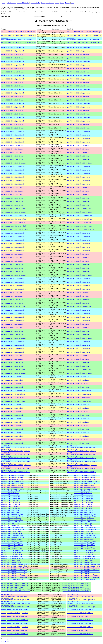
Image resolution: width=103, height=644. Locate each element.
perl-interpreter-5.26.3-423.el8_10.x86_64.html (14, 620)
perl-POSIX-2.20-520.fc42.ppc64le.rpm (78, 107)
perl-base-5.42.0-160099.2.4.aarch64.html (13, 476)
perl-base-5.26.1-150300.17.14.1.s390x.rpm (86, 568)
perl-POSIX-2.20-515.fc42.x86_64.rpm (78, 128)
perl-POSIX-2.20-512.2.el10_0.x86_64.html (13, 226)
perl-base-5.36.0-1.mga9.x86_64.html (12, 549)
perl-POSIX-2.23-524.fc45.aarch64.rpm (78, 47)
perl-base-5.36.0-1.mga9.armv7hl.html (12, 545)
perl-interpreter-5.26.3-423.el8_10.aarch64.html (14, 609)
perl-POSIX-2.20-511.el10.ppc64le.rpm (78, 286)
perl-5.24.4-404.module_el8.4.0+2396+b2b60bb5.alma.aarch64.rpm (83, 39)
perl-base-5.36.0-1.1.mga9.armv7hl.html (12, 537)
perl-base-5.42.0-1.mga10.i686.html (11, 518)
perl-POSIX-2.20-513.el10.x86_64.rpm (78, 198)
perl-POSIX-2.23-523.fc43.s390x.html (12, 82)
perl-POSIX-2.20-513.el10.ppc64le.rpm (78, 177)
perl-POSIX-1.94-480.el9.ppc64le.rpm (78, 422)
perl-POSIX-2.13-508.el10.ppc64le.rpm (78, 349)
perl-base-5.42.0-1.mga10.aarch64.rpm (85, 514)
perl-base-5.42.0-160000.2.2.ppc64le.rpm (86, 485)
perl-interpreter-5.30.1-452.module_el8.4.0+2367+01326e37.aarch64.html (15, 602)
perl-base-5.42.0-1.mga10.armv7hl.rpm (85, 516)
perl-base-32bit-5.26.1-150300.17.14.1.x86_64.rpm (77, 589)
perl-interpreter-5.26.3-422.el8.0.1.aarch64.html (14, 623)
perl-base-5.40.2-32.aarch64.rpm (83, 522)
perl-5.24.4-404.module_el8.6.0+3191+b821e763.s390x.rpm (84, 32)
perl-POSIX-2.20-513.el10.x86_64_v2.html (13, 209)
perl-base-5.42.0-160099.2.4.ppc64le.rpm (86, 477)
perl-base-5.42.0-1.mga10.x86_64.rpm (85, 520)
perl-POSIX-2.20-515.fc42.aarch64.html (12, 118)
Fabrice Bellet (5, 642)
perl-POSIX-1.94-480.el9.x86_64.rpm (78, 429)
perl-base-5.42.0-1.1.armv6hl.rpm (83, 510)
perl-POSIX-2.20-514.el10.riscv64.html (12, 146)
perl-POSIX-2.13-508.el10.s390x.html (12, 356)
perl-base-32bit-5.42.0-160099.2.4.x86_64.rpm (76, 583)
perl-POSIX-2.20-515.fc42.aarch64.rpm (78, 118)
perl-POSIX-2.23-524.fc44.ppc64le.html (12, 65)
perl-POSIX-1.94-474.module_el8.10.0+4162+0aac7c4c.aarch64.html (16, 447)
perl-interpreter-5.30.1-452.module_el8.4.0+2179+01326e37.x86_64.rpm (81, 606)
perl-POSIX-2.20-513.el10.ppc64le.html (12, 177)
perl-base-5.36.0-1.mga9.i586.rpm (84, 547)
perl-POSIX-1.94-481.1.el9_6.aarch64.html (13, 391)
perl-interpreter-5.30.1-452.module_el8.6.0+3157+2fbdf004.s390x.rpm (80, 595)
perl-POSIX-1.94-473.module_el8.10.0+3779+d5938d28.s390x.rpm (81, 468)
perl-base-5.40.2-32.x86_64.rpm (83, 524)
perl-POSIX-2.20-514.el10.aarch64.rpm (78, 132)
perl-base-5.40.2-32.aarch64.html (10, 522)
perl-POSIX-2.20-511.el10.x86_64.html (12, 300)
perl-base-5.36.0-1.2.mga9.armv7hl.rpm (85, 529)
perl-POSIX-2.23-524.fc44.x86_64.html (12, 72)
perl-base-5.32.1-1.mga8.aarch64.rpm (85, 556)
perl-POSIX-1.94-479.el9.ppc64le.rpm (78, 436)
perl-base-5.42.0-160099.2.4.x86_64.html (13, 481)
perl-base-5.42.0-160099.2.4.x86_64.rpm (86, 481)
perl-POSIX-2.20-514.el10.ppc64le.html (12, 139)
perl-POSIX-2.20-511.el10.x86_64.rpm (78, 300)
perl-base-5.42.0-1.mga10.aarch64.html (12, 514)
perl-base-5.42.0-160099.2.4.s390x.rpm (85, 479)
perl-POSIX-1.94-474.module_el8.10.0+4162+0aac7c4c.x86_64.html (15, 457)
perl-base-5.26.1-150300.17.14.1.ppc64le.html (14, 566)
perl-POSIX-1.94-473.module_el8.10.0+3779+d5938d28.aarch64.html (16, 461)
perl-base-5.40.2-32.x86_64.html (10, 524)
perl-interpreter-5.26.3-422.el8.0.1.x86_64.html (14, 634)
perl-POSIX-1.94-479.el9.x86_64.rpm (78, 443)
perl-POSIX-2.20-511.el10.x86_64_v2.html (13, 307)
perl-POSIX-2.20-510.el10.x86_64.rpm (78, 331)
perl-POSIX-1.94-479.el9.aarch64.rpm (78, 433)
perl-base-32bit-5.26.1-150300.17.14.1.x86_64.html (16, 589)
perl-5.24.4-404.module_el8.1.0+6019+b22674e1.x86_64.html (19, 42)
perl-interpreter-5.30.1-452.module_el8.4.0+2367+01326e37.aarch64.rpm (81, 602)
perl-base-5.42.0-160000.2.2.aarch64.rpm (86, 483)
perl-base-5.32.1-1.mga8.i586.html (11, 560)
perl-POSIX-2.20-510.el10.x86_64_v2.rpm (79, 338)
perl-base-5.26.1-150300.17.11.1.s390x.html (13, 576)
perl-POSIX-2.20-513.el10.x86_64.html (12, 198)
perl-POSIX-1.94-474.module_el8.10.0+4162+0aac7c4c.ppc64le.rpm (82, 450)
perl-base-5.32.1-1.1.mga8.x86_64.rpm (85, 555)
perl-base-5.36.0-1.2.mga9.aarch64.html (12, 528)
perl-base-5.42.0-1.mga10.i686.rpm (84, 518)
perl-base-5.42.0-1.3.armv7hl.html (11, 499)
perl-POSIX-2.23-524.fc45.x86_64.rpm (78, 58)
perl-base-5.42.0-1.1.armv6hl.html (11, 510)
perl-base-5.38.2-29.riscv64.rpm (83, 526)
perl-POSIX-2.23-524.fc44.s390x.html (12, 68)
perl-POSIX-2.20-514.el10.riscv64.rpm (78, 146)
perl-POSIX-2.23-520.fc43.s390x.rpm (78, 96)
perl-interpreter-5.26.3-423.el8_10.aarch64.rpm (80, 609)
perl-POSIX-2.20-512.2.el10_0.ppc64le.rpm (80, 219)
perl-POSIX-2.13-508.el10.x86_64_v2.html (13, 370)
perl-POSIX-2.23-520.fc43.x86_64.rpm (78, 100)
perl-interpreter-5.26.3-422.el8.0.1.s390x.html (14, 630)
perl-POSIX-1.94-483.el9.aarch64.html (12, 377)
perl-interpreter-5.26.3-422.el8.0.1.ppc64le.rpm (80, 627)
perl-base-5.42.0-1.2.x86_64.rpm (83, 508)
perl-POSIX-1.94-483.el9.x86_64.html (12, 387)
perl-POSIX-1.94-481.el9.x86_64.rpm (78, 415)
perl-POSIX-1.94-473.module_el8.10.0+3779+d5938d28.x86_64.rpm (82, 471)
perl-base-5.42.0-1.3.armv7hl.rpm (83, 499)
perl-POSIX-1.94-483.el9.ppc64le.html (12, 380)
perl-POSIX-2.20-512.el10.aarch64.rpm (78, 233)
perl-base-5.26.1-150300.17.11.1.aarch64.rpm (87, 572)
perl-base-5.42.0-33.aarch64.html (10, 491)
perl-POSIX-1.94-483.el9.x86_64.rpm (78, 387)
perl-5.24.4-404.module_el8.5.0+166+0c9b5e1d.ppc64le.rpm (84, 35)
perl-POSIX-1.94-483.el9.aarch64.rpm (78, 377)
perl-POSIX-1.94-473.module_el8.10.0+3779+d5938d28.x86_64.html (16, 471)
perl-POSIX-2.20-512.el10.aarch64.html (12, 233)
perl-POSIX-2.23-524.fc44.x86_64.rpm (78, 72)
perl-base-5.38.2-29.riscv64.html (10, 526)
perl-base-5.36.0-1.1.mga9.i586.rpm (84, 539)
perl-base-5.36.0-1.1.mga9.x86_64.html (12, 541)
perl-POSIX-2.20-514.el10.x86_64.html (12, 156)
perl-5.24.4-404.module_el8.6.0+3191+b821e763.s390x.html (18, 32)
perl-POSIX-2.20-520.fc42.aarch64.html (12, 103)
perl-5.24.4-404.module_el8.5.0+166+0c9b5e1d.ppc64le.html (18, 35)
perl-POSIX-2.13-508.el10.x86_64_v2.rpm (79, 370)
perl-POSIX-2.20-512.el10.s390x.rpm (78, 254)
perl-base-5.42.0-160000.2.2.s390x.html (12, 487)
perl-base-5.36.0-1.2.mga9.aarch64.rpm (85, 528)
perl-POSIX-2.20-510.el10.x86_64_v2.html (13, 338)
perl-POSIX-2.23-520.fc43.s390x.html (12, 96)
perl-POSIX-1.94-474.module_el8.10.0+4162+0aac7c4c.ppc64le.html (16, 450)
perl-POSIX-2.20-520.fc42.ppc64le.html (12, 107)
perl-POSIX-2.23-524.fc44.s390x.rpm (78, 68)
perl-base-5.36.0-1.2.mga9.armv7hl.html (12, 529)
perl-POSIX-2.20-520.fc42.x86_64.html (12, 114)
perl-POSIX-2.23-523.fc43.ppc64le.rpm (78, 79)
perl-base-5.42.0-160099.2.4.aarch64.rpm (86, 476)
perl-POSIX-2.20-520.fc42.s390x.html (12, 110)
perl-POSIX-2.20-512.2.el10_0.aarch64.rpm (80, 216)
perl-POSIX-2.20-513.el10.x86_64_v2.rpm (79, 209)
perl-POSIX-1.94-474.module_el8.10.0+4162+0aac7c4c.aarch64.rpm (82, 447)
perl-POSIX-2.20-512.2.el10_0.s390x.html (13, 223)
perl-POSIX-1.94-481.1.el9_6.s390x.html (13, 398)
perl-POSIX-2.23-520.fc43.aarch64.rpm (78, 89)
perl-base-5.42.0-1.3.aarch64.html (10, 495)
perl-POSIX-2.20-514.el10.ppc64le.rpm (78, 139)
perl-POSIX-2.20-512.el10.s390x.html (12, 254)
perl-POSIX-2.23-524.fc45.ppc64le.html (12, 51)
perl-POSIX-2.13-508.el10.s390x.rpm (78, 356)
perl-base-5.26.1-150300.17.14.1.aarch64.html (14, 564)
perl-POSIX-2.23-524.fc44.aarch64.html (12, 61)
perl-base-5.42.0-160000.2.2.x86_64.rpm (86, 489)
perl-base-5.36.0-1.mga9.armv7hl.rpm (85, 545)
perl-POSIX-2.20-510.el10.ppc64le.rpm (78, 317)
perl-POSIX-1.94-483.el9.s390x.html (11, 384)
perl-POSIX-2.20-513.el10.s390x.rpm (78, 188)
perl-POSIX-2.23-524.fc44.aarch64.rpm (78, 61)
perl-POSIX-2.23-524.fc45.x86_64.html (12, 58)
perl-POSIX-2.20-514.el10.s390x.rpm (78, 149)
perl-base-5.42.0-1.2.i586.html (10, 501)
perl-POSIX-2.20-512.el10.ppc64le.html (12, 244)
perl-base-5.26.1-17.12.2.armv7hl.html (12, 580)
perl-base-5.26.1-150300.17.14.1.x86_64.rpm (87, 570)
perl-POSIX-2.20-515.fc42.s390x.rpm (78, 125)
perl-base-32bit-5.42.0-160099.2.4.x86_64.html (14, 583)
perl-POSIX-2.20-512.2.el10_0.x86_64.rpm (80, 226)
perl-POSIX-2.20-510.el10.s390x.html (12, 324)
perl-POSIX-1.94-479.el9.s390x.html (11, 440)
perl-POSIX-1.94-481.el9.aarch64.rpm (78, 405)
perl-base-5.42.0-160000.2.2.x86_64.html (13, 489)
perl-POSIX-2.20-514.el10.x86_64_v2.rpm (79, 163)
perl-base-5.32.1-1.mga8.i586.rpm (84, 560)
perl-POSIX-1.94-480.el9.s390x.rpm (78, 426)
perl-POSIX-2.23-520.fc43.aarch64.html (12, 89)
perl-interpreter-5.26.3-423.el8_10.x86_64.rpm (80, 620)
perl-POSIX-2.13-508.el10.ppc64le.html (12, 349)
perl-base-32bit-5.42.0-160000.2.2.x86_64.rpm (76, 585)
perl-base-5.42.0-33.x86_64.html (10, 493)
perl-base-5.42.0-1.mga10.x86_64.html (12, 520)
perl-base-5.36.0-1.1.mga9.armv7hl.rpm (85, 537)
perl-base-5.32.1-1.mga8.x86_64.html (12, 562)
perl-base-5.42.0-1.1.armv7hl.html (11, 512)
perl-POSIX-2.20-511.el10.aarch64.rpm (78, 279)
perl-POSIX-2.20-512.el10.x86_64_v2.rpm (79, 275)
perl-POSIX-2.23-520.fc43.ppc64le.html (12, 93)
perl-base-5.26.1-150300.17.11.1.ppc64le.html (14, 574)
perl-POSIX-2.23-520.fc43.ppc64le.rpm (78, 93)
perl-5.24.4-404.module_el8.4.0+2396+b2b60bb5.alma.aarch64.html (17, 39)
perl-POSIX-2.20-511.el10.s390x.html (12, 293)
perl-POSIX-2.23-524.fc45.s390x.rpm (78, 54)
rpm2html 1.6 (12, 639)
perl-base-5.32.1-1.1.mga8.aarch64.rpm (85, 551)
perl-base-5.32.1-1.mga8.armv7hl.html (12, 558)
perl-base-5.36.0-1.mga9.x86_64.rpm (84, 549)
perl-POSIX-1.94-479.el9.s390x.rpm (78, 440)
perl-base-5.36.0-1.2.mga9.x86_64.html (12, 533)
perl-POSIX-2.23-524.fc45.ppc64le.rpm (78, 51)
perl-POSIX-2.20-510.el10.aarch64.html (12, 310)
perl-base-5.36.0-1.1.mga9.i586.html (11, 539)
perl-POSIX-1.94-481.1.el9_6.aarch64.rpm (79, 391)
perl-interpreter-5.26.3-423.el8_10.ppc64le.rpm (80, 613)
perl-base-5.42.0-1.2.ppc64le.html (10, 503)
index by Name (59, 3)
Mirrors (67, 3)
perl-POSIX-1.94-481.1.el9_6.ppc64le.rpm (79, 394)
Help (72, 3)
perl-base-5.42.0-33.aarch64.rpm (83, 491)
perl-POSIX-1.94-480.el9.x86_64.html (12, 429)
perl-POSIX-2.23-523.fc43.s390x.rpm (78, 82)
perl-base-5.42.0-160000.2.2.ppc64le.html (13, 485)
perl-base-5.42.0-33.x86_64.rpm (83, 493)
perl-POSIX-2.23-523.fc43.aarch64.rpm (78, 75)
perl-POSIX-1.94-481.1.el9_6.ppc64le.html (13, 394)
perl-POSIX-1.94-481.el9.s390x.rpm (78, 412)
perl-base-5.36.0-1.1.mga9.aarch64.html (12, 535)
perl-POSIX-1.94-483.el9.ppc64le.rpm (78, 380)
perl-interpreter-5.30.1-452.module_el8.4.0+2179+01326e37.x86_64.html (15, 606)
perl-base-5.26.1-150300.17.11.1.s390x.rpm (86, 576)
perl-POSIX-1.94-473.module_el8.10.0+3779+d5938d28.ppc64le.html (16, 464)
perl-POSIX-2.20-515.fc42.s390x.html (12, 125)
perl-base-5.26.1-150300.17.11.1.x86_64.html (14, 578)
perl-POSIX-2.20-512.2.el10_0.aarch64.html (14, 216)
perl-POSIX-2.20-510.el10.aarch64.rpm (78, 310)
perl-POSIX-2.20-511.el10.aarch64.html (12, 279)
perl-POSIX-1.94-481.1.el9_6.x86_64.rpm (79, 401)
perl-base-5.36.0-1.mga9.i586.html (11, 547)
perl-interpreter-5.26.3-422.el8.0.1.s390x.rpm (79, 630)
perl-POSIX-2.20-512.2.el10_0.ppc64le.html (14, 219)
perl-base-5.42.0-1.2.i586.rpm (82, 501)
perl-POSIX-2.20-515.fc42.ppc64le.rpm (78, 121)
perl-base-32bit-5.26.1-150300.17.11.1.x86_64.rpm (77, 591)
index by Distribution (23, 3)
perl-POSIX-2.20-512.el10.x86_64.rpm (78, 265)
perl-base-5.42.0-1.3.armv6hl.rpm (83, 497)
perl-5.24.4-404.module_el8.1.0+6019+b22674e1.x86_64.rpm (84, 42)
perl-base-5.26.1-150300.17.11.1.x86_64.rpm (87, 578)
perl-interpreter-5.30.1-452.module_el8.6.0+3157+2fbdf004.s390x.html (15, 595)
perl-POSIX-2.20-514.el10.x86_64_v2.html (13, 163)
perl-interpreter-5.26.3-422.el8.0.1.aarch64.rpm (80, 623)
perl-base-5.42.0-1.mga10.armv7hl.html (12, 516)
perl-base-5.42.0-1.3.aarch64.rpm (83, 495)
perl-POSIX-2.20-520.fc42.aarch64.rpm (78, 103)
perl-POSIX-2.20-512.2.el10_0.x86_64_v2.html (14, 230)
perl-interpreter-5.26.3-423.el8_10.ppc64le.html (14, 613)
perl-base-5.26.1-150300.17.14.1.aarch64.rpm (87, 564)
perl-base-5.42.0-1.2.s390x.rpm (83, 506)
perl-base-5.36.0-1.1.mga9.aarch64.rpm (85, 535)
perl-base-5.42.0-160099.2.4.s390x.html (12, 479)
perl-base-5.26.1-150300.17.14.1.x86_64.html (14, 570)
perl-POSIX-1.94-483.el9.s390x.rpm (78, 384)
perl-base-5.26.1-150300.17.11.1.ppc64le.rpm (87, 574)
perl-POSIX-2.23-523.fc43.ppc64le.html (12, 79)
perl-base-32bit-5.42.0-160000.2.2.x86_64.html (14, 585)
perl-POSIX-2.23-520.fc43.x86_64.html (12, 100)
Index (4, 3)
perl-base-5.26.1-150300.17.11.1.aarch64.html (14, 572)
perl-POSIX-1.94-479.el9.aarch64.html (12, 433)
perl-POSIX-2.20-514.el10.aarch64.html (12, 132)
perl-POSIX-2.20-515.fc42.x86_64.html (12, 128)
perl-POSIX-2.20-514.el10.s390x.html (12, 149)
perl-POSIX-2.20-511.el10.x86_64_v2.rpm (79, 307)
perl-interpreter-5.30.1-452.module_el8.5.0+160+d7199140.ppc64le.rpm (81, 599)
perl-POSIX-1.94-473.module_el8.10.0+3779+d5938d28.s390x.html (15, 468)
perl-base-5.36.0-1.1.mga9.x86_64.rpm (85, 541)
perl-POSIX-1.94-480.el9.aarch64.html (12, 419)
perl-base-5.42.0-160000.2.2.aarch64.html (13, 483)
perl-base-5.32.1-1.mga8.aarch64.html (12, 556)
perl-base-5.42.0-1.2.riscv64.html (10, 504)
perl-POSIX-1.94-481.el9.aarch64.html (12, 405)
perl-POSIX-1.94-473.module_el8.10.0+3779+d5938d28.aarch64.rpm (82, 461)
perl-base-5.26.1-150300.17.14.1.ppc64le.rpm (87, 566)
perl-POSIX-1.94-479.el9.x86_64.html (12, 443)
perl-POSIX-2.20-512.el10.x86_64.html (12, 265)
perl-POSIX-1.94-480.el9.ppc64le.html (12, 422)
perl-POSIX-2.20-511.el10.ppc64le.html (12, 286)
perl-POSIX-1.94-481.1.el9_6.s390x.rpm (79, 398)
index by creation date (47, 3)
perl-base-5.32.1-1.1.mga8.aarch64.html (12, 551)
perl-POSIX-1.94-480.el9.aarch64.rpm (78, 419)
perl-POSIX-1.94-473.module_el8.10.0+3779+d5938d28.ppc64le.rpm (82, 464)
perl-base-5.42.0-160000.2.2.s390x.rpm (85, 487)
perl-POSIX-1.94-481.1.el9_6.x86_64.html (13, 401)
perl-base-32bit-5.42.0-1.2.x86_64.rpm (73, 587)
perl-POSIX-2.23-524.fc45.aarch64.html (12, 47)
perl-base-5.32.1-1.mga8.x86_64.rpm (84, 562)
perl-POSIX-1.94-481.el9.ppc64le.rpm (78, 408)
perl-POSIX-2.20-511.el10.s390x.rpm (78, 293)
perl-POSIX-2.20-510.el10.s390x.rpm (78, 324)
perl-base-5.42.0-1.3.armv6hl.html (11, 497)
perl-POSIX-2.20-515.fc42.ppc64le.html (12, 121)
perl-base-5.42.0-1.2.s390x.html (10, 506)
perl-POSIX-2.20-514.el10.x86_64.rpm (78, 156)
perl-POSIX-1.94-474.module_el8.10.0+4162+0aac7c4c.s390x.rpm (81, 454)
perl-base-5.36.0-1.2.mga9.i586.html (11, 531)
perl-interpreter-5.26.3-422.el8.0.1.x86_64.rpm (80, 634)
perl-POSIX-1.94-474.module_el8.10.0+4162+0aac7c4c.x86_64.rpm (82, 457)
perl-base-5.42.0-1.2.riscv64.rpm (83, 504)
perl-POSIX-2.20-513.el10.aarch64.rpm (78, 167)
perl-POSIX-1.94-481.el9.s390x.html (11, 412)
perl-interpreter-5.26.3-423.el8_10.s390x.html (14, 616)
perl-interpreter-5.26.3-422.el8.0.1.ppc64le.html (14, 627)
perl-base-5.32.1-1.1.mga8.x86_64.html (12, 555)
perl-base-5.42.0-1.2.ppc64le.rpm (83, 503)
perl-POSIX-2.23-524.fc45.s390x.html (12, 54)
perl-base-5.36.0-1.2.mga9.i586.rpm (84, 531)
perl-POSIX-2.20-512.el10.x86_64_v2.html (13, 275)
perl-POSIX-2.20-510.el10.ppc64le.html (12, 317)
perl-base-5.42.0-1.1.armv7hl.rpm (83, 512)
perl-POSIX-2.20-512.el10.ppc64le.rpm (78, 244)
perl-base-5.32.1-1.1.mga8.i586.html (11, 553)
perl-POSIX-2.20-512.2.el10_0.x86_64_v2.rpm (81, 230)
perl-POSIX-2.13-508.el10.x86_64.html (12, 363)
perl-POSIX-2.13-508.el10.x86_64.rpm (78, 363)
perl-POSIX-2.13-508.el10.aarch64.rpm (78, 342)
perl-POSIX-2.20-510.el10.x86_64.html (12, 331)
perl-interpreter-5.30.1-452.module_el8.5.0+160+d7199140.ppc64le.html (15, 599)
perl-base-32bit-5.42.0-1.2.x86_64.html (12, 587)
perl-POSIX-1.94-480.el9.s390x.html (11, 426)
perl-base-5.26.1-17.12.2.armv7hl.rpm (85, 580)
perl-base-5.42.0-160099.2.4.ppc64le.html (13, 477)
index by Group (11, 3)
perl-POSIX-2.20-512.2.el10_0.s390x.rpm (79, 223)
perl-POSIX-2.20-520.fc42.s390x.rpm (78, 110)
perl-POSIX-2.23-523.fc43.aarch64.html (12, 75)
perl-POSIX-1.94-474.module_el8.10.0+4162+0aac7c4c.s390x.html (15, 454)
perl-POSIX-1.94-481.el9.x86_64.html (12, 415)
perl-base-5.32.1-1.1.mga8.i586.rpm (84, 553)
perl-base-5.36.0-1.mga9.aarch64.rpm (85, 543)
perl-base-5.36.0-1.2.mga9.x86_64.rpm (85, 533)
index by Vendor (35, 3)
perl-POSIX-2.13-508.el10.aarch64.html (12, 342)
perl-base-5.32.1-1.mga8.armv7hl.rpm (85, 558)
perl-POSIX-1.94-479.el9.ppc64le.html (12, 436)
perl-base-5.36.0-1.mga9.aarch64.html (12, 543)
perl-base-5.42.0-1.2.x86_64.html (10, 508)
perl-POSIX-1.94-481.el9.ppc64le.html (12, 408)
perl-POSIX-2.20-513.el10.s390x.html (12, 188)
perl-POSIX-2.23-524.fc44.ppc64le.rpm (78, 65)
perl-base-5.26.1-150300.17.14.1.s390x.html (13, 568)
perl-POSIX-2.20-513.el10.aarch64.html (12, 167)
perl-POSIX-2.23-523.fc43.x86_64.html (12, 86)
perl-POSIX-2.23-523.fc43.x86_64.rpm (78, 86)
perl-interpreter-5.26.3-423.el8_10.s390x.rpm (79, 616)
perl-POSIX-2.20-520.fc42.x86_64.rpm (78, 114)
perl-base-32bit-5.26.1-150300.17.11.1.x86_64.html (16, 591)
